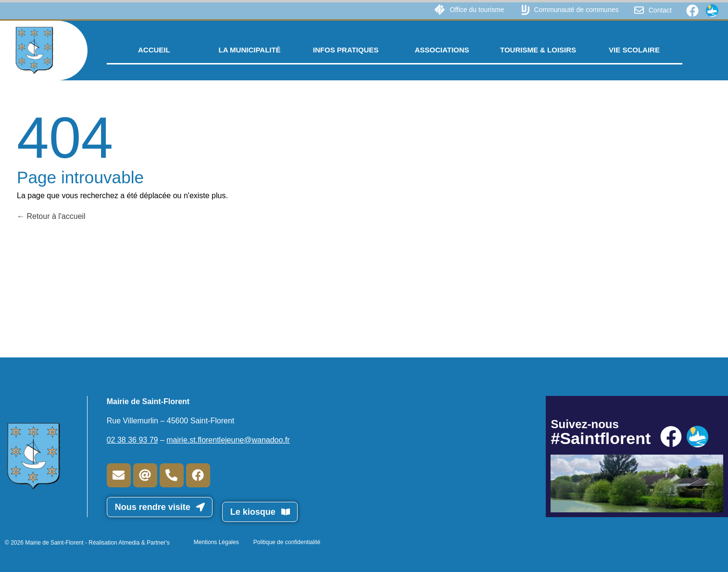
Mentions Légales (216, 542)
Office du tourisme (477, 10)
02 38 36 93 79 (132, 440)
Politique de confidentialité (287, 542)
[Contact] (639, 10)
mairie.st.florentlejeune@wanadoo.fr (228, 440)
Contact (660, 10)
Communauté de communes (577, 10)
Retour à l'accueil (51, 216)
